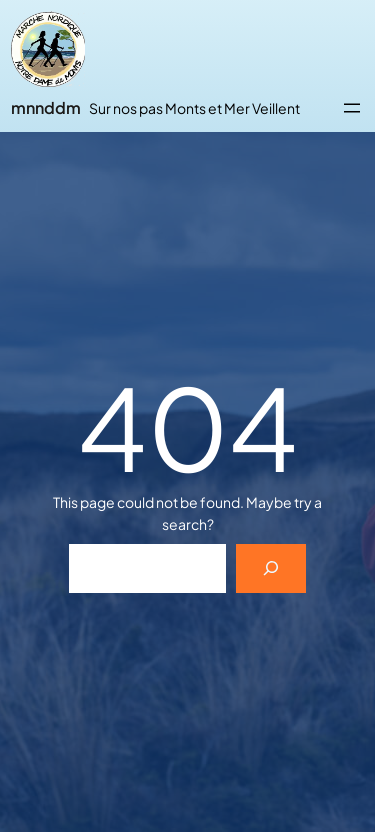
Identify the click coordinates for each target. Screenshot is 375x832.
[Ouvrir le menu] (352, 108)
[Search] (271, 568)
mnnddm (46, 107)
